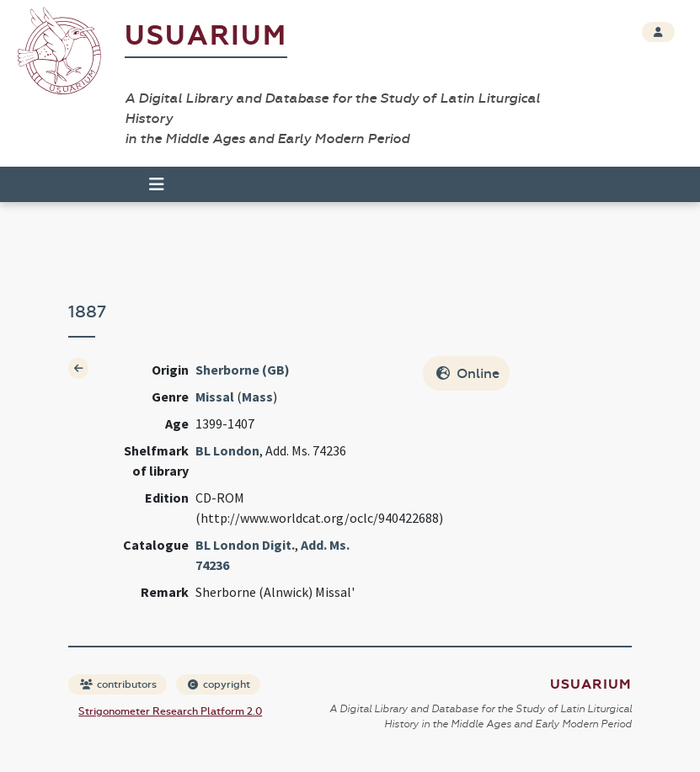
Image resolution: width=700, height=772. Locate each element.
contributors (118, 684)
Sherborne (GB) (243, 370)
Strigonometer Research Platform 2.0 (170, 711)
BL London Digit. (245, 545)
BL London (227, 450)
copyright (219, 684)
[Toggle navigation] (157, 184)
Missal (215, 397)
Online (468, 373)
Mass (257, 397)
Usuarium (206, 36)
